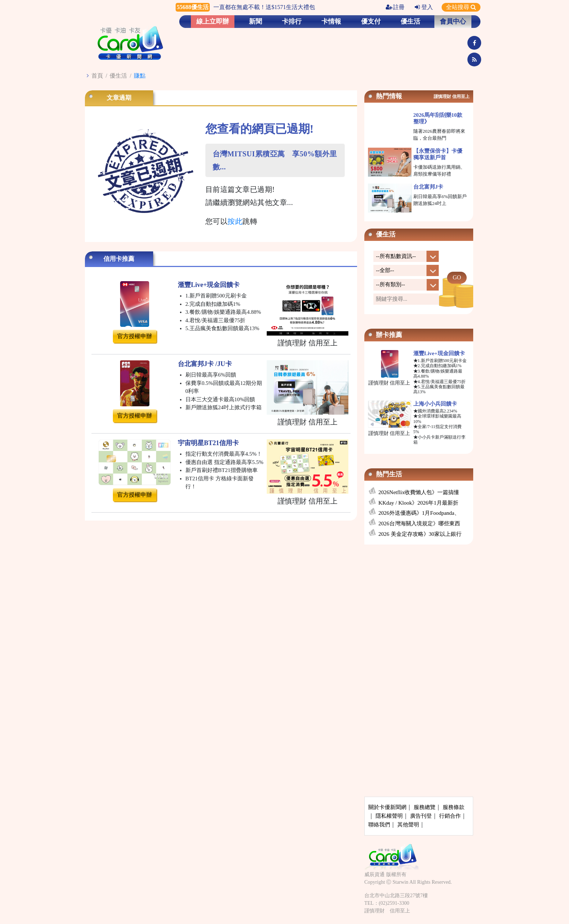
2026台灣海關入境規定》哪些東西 (419, 523)
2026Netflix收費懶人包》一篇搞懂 (419, 492)
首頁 (97, 76)
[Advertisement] (419, 604)
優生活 (410, 21)
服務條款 (454, 807)
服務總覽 (425, 807)
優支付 (371, 21)
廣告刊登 (421, 816)
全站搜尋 (461, 7)
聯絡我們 (379, 825)
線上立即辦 (213, 21)
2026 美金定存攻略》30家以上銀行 (420, 534)
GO (457, 277)
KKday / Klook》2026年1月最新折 (418, 503)
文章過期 (119, 98)
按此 (235, 221)
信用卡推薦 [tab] (119, 259)
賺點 (140, 76)
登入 (424, 7)
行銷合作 (450, 816)
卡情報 (331, 21)
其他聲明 (408, 825)
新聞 (255, 21)
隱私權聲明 (389, 816)
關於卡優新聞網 (387, 807)
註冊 (395, 7)
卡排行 (292, 21)
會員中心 (453, 21)
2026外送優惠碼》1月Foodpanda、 (419, 513)
